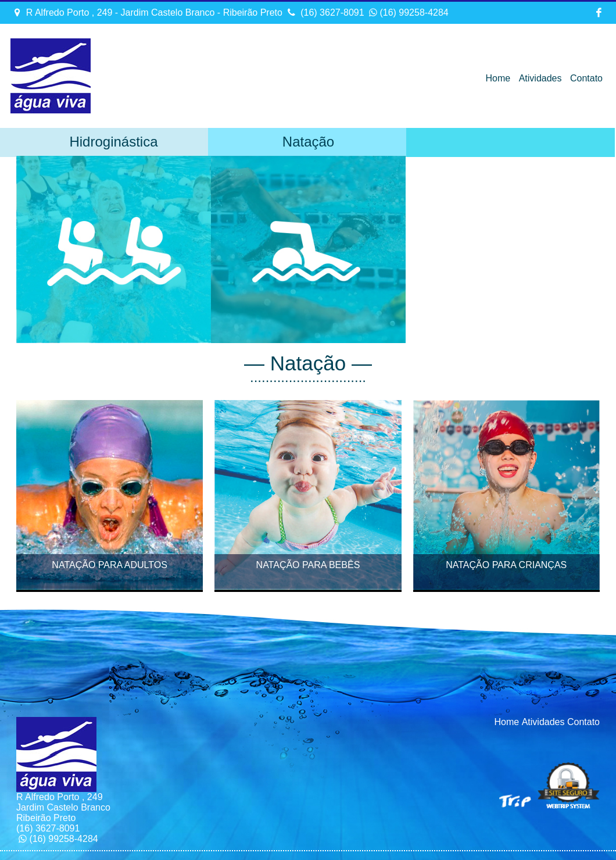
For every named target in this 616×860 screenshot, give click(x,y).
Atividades (540, 78)
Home (498, 78)
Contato (586, 78)
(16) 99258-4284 (408, 13)
